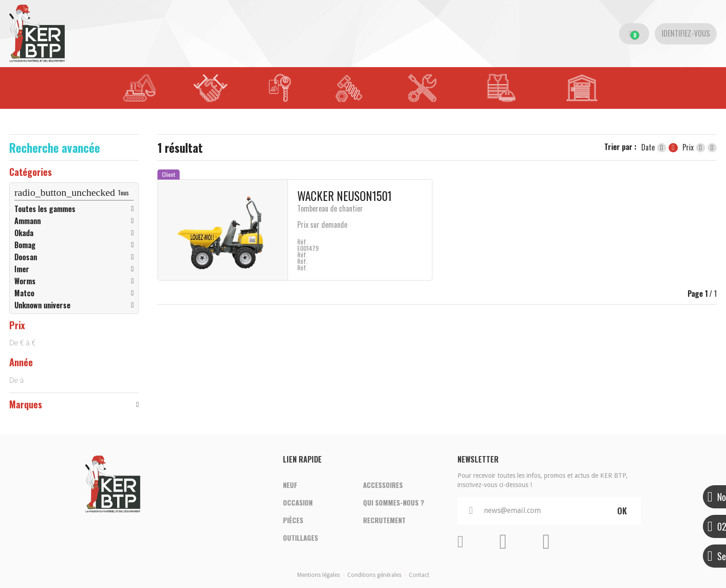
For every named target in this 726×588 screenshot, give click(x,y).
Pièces (293, 520)
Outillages (300, 538)
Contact (419, 575)
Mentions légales (319, 575)
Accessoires (383, 485)
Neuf (290, 485)
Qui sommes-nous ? (394, 503)
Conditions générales (374, 575)
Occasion (298, 503)
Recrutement (384, 520)
